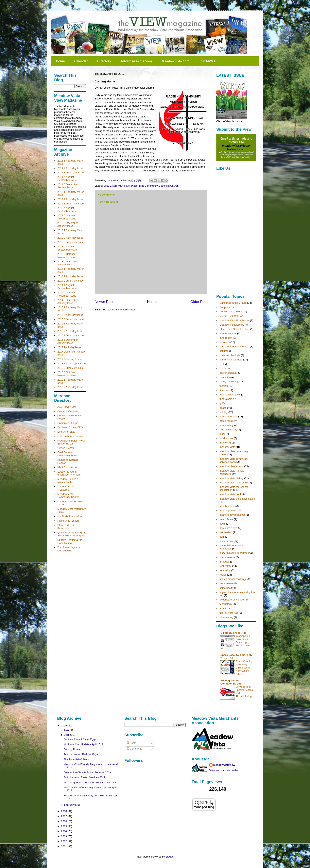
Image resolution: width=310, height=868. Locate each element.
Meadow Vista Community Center (68, 496)
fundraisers (226, 399)
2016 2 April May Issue (70, 331)
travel (223, 608)
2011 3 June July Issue (70, 173)
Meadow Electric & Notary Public (68, 481)
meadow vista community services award (234, 460)
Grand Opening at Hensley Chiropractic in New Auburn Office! (244, 668)
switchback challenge (232, 600)
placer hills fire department (234, 553)
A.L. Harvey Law (67, 407)
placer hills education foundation (231, 547)
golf (222, 403)
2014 (64, 831)
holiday (224, 412)
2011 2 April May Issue (70, 168)
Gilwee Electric (66, 448)
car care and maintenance (234, 347)
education (225, 377)
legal (222, 434)
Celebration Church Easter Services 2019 (87, 772)
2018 (64, 811)
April (67, 735)
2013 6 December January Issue (68, 263)
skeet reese (226, 583)
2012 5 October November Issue (67, 217)
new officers (226, 519)
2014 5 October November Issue (67, 294)
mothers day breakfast (232, 515)
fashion (224, 386)
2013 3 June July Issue (70, 242)
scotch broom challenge (233, 579)
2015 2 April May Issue (70, 315)
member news (228, 506)
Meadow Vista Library (232, 325)
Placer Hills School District (234, 329)
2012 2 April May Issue (70, 199)
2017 (64, 816)
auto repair (226, 338)
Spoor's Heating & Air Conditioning (69, 541)
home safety (226, 425)
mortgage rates (228, 510)
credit (223, 368)
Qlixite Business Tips (233, 633)
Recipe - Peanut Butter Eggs (80, 739)
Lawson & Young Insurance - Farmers (69, 473)
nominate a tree (228, 528)
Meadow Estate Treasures (66, 488)
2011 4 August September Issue (67, 178)
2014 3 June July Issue (70, 281)
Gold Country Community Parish (68, 454)
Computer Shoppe (68, 423)
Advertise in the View (137, 61)
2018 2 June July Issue (70, 368)
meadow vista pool (230, 494)
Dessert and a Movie (231, 312)
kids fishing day (228, 430)
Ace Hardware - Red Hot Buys (81, 754)
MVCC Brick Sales (230, 316)
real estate (225, 566)
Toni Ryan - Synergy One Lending (69, 549)
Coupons (225, 307)
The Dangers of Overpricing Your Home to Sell (90, 782)
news (222, 524)
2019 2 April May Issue (117, 186)
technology (226, 604)
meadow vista (227, 447)
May (67, 730)
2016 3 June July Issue (70, 335)
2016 (64, 821)
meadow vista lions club (233, 483)
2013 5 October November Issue (67, 256)
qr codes (224, 562)
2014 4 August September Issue (67, 287)
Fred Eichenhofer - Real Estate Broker (71, 442)
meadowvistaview (224, 765)
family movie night (230, 382)
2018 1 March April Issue (71, 364)
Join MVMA (207, 61)
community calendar (231, 360)
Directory (104, 61)
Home (60, 61)
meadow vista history (231, 478)
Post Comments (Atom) (124, 310)
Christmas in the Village (233, 303)
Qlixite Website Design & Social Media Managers (71, 534)
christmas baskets (230, 355)
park (222, 537)
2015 (64, 826)
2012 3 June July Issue (70, 204)
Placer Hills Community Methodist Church (155, 186)
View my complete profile (224, 770)
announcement (228, 333)
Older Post (199, 302)
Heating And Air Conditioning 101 (231, 682)
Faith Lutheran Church (70, 436)
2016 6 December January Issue (68, 341)
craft (222, 364)
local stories (226, 438)
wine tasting (226, 617)
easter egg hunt (228, 373)
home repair (226, 421)
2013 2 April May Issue (70, 238)
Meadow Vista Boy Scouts (234, 320)
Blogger (170, 857)
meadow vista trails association (237, 499)
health (223, 408)
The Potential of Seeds (77, 759)
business (224, 342)
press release (227, 557)
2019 (64, 726)
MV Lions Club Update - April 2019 (83, 744)
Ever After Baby (66, 432)
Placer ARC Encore (68, 521)
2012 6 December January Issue (68, 225)
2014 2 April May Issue (70, 276)
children (224, 351)
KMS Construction (68, 467)
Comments (134, 749)
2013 (64, 836)
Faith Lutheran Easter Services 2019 (84, 777)
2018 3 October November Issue (67, 374)
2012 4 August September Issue (67, 209)
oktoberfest (226, 532)
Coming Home (72, 749)
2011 (64, 846)
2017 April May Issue (69, 347)
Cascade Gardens (68, 411)
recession (225, 570)
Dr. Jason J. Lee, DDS (70, 427)
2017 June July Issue (69, 359)
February (70, 805)
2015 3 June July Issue (70, 319)
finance (224, 390)
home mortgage (228, 417)
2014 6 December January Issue (68, 302)
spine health (226, 588)
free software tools (230, 395)
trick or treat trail (229, 613)
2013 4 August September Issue (67, 248)
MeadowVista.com (176, 61)
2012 (64, 841)
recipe (223, 575)
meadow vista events (231, 466)
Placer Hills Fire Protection (66, 527)
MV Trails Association (70, 516)
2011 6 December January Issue (68, 186)
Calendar (81, 61)
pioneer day (226, 541)
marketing (225, 443)
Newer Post (104, 302)
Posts (131, 743)
